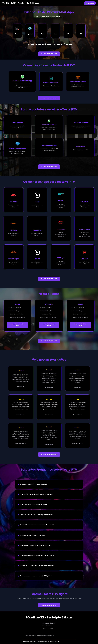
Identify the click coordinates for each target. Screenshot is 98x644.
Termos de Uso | (42, 642)
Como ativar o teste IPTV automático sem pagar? (36, 545)
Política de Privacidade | (30, 642)
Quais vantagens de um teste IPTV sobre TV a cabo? (37, 556)
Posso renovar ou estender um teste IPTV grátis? (36, 576)
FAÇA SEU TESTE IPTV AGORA (49, 54)
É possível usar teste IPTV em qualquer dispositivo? (36, 515)
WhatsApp (90, 3)
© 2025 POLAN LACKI (54, 642)
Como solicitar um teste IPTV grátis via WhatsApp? (36, 494)
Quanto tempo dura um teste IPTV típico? (33, 505)
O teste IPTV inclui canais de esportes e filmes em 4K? (37, 525)
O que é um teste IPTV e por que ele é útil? (33, 484)
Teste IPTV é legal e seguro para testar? (33, 535)
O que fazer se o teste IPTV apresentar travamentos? (37, 566)
